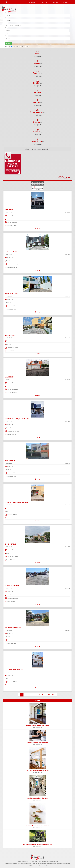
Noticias (55, 2)
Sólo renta (38, 189)
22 (49, 695)
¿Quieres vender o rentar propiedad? (38, 149)
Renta (40, 56)
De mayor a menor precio (37, 185)
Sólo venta (38, 187)
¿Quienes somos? (32, 2)
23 (53, 695)
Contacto (65, 2)
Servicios (46, 2)
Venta (35, 56)
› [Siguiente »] (56, 695)
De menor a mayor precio (37, 182)
